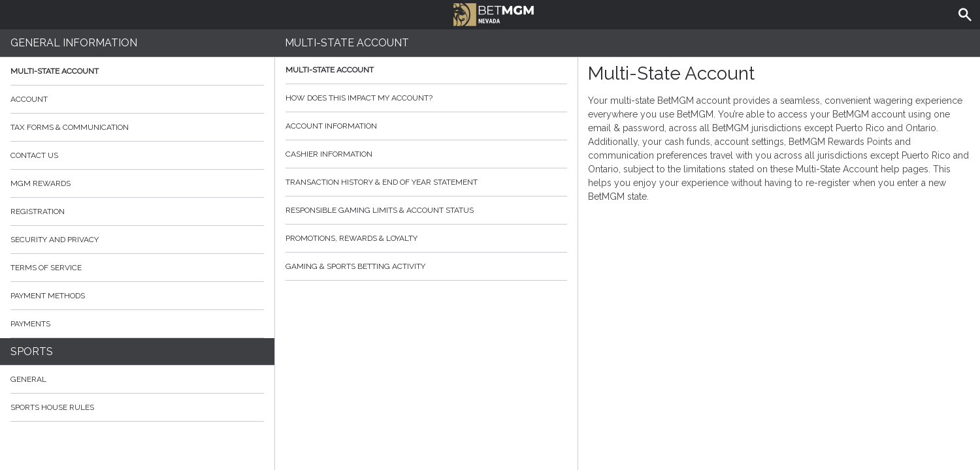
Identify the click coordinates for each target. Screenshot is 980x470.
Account (137, 99)
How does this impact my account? (426, 98)
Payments (137, 324)
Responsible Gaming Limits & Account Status (426, 210)
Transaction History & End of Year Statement (426, 182)
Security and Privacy (55, 240)
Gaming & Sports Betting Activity (426, 266)
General (28, 379)
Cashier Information (426, 154)
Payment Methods (137, 296)
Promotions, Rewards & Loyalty (426, 238)
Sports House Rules (52, 407)
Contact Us (137, 155)
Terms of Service (137, 268)
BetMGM (494, 13)
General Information (74, 43)
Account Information (426, 126)
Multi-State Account (55, 71)
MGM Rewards (41, 183)
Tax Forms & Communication (137, 127)
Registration (38, 211)
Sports (32, 352)
